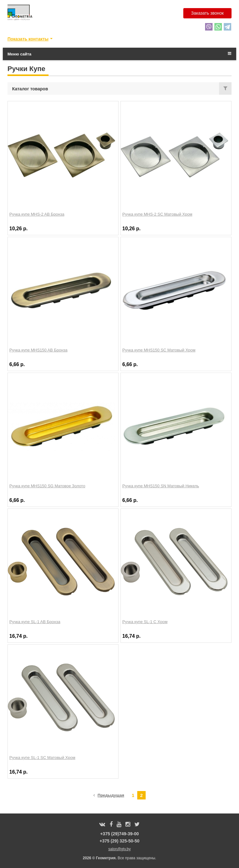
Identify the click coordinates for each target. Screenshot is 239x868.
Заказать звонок (207, 13)
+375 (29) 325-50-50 (119, 841)
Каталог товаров (30, 89)
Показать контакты (28, 39)
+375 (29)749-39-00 (119, 834)
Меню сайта (119, 54)
